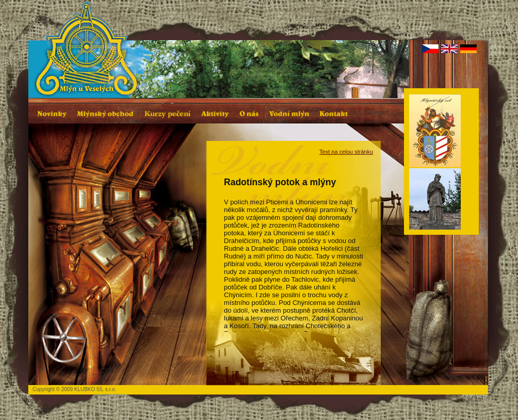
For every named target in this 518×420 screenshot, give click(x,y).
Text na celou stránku (346, 152)
